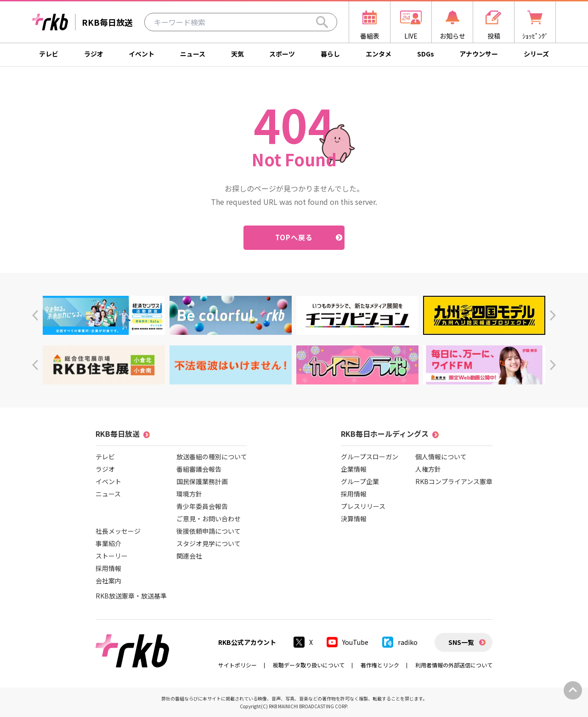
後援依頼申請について (209, 531)
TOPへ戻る (294, 237)
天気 (237, 54)
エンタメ (379, 54)
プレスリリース (363, 506)
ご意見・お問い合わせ (209, 519)
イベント (141, 54)
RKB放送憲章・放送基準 (131, 596)
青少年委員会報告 (202, 506)
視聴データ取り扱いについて (309, 665)
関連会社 (189, 556)
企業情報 (354, 469)
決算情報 (354, 519)
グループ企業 (360, 481)
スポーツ (282, 54)
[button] (35, 315)
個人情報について (441, 457)
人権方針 (428, 469)
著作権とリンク (380, 665)
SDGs (426, 54)
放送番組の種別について (212, 457)
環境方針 (189, 494)
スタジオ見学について (209, 543)
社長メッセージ (118, 531)
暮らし (330, 54)
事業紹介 (108, 543)
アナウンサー (479, 54)
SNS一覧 (461, 642)
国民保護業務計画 (202, 481)
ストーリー (112, 556)
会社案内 (108, 581)
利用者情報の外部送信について (454, 665)
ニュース (193, 54)
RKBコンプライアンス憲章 (454, 481)
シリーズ (536, 54)
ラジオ (94, 54)
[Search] (322, 22)
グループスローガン (370, 457)
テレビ (49, 54)
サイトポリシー (237, 665)
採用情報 (108, 568)
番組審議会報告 (199, 469)
